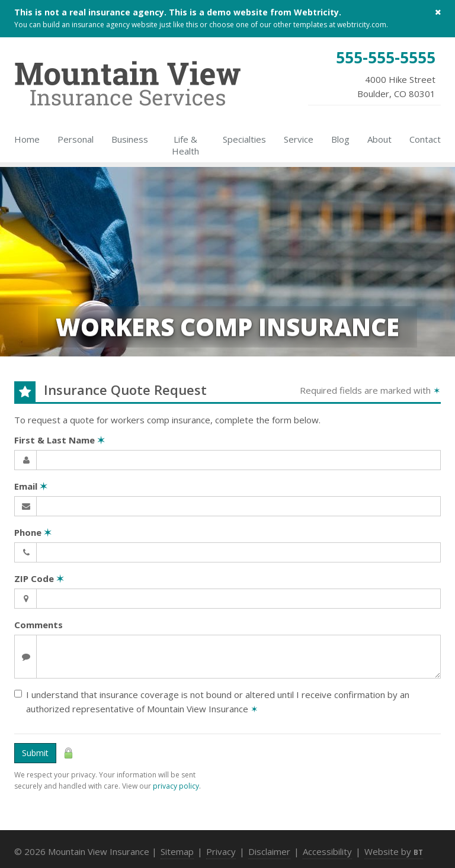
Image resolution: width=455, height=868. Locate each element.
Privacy (221, 851)
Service (299, 139)
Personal (76, 139)
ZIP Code (39, 578)
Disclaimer (269, 851)
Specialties (244, 139)
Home (27, 139)
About (379, 139)
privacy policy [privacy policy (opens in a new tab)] (176, 786)
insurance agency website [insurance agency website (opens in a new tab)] (115, 25)
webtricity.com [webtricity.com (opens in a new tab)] (362, 25)
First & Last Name (60, 440)
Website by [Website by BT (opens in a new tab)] (394, 851)
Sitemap (177, 851)
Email (31, 486)
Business (130, 139)
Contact (425, 139)
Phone (33, 532)
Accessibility (327, 851)
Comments (39, 625)
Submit (35, 753)
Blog (340, 139)
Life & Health (185, 145)
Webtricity (316, 12)
